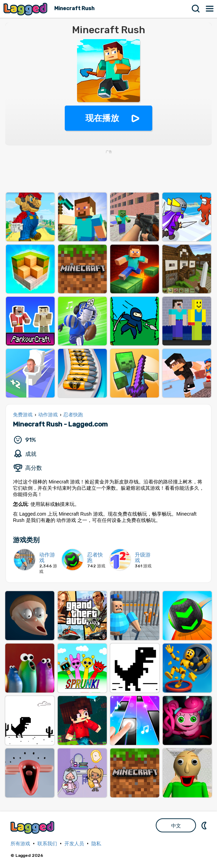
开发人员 (74, 844)
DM (205, 825)
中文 (176, 826)
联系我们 (47, 844)
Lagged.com (33, 827)
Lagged (26, 9)
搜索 (196, 9)
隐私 (96, 844)
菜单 (210, 9)
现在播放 (102, 118)
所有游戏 (20, 844)
